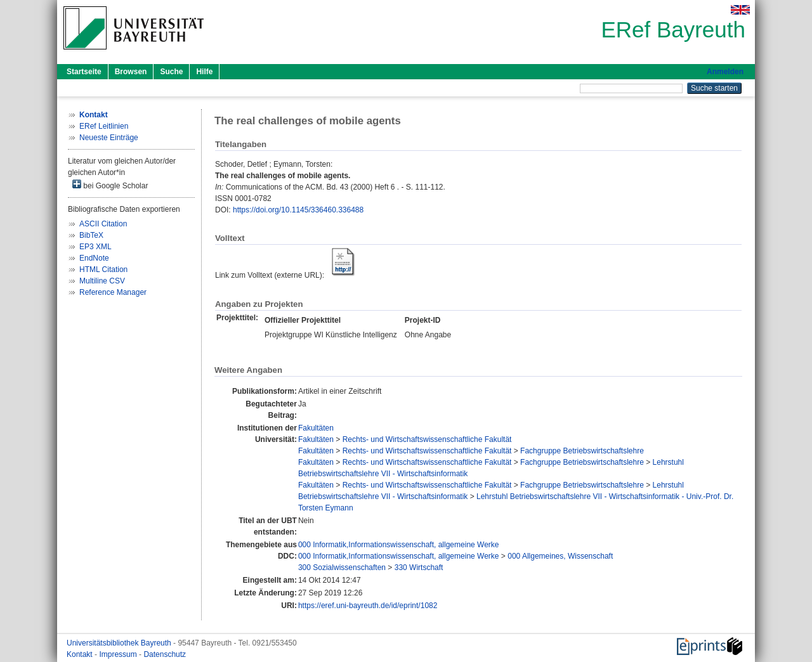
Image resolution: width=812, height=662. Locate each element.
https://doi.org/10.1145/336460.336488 (298, 210)
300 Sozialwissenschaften (342, 568)
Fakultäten (316, 428)
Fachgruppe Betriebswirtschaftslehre (582, 451)
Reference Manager (113, 292)
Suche (171, 72)
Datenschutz (165, 654)
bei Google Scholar (110, 185)
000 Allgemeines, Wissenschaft (560, 556)
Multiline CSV (102, 281)
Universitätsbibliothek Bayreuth (120, 643)
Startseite (84, 72)
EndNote (94, 258)
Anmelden (725, 72)
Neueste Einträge (109, 138)
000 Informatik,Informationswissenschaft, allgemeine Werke (399, 545)
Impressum (119, 654)
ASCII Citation (103, 224)
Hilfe (204, 72)
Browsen (131, 72)
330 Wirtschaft (419, 568)
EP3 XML (95, 247)
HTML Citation (103, 269)
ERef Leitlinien (104, 126)
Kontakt (81, 654)
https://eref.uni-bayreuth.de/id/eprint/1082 (368, 606)
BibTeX (91, 235)
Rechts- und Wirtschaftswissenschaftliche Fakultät (427, 439)
